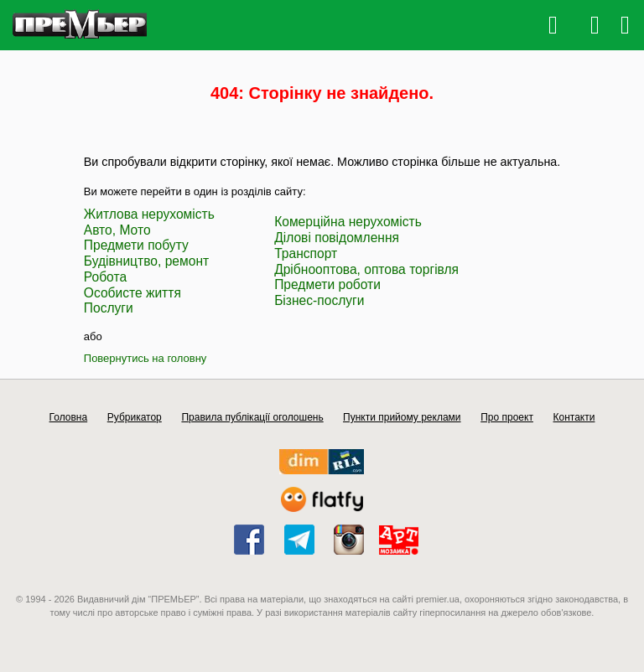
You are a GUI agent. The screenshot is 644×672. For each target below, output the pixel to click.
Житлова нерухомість (149, 214)
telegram (299, 540)
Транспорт (306, 253)
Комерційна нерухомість (348, 222)
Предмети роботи (327, 284)
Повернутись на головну (145, 358)
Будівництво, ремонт (146, 261)
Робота (105, 277)
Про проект (507, 417)
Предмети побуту (136, 245)
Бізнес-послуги (319, 300)
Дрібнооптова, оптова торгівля (366, 269)
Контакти (574, 417)
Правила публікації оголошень (252, 417)
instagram (349, 540)
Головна (69, 417)
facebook (249, 540)
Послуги (109, 308)
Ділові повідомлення (337, 238)
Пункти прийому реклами (402, 417)
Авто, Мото (117, 230)
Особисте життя (132, 293)
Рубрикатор (135, 417)
